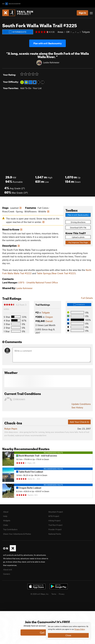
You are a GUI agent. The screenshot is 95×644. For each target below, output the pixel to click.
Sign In (82, 13)
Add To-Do (26, 88)
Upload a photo (78, 237)
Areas (60, 32)
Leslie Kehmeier (51, 62)
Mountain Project (56, 512)
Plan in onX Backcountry (78, 215)
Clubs (6, 525)
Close (68, 635)
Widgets (7, 521)
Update (81, 404)
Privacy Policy (80, 629)
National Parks (55, 534)
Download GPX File (78, 228)
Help (5, 516)
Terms (54, 594)
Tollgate (86, 32)
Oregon (49, 317)
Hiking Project (54, 521)
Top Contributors (10, 529)
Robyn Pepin (11, 429)
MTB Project (54, 516)
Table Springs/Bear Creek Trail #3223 (56, 273)
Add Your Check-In (79, 422)
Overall (49, 321)
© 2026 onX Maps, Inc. (40, 594)
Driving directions (78, 222)
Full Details (87, 298)
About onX (8, 570)
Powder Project (55, 529)
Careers (7, 574)
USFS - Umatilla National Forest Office (38, 282)
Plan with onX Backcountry (48, 43)
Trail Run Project (55, 525)
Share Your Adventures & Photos (17, 534)
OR (68, 32)
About (6, 512)
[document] (68, 631)
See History (77, 407)
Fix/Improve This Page (78, 242)
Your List (37, 88)
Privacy (62, 594)
